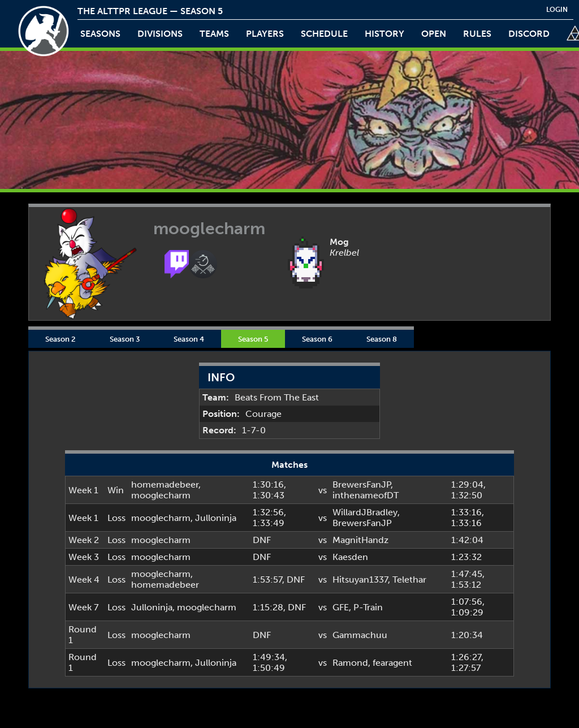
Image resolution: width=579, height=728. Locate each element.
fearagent (392, 663)
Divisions (160, 34)
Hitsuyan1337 (360, 580)
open (434, 34)
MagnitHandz (360, 540)
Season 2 (61, 339)
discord (529, 34)
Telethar (409, 580)
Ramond (350, 663)
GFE (341, 607)
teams (214, 34)
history (384, 34)
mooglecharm (161, 495)
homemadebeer (165, 484)
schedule (324, 34)
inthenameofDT (366, 495)
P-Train (368, 607)
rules (477, 34)
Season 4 (189, 339)
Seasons (100, 34)
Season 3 (125, 339)
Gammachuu (360, 635)
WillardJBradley (365, 512)
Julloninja (216, 518)
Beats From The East (277, 397)
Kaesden (350, 557)
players (265, 34)
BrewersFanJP (362, 484)
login (557, 10)
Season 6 (317, 339)
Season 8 (382, 339)
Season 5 (253, 339)
